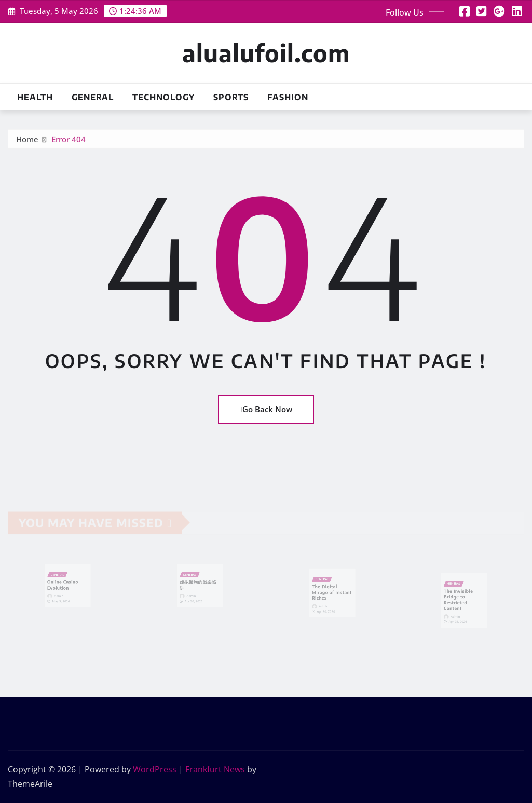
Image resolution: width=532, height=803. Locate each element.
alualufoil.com (266, 53)
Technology (163, 97)
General (93, 97)
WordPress (155, 769)
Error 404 (69, 142)
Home (27, 142)
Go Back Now (266, 409)
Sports (231, 97)
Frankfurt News (215, 769)
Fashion (288, 97)
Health (35, 97)
